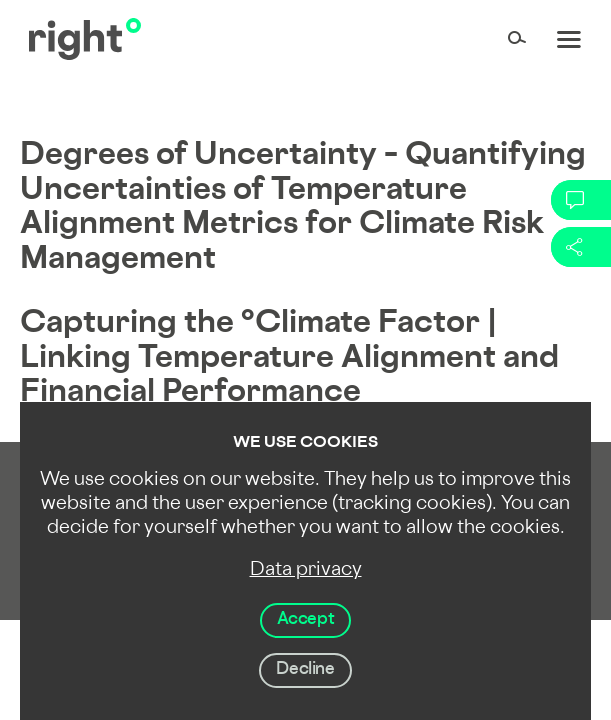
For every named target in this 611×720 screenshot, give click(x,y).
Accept (306, 620)
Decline (305, 670)
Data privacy (306, 570)
